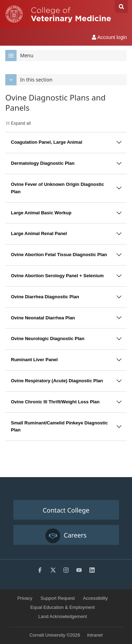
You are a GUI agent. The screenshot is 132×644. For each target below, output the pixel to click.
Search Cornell (121, 6)
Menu (19, 56)
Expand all (21, 123)
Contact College (66, 510)
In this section (29, 80)
